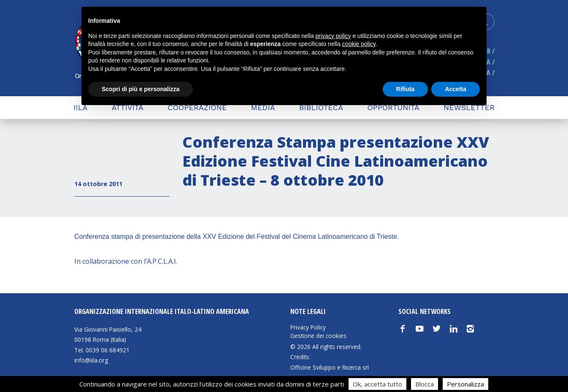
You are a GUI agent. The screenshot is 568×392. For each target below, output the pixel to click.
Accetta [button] (456, 89)
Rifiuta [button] (406, 89)
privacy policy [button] (333, 36)
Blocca (425, 384)
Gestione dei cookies (318, 336)
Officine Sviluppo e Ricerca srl (330, 367)
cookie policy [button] (359, 44)
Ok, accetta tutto (377, 384)
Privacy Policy (308, 327)
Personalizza (465, 384)
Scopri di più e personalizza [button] (141, 89)
